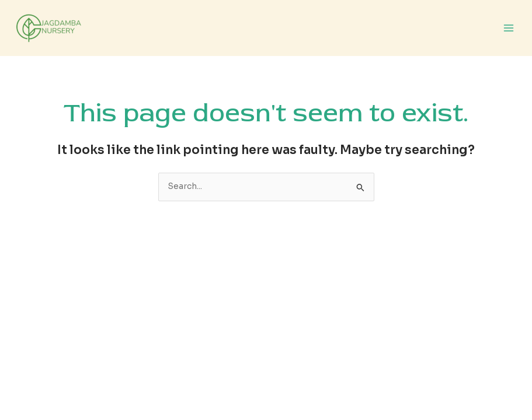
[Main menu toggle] (509, 28)
